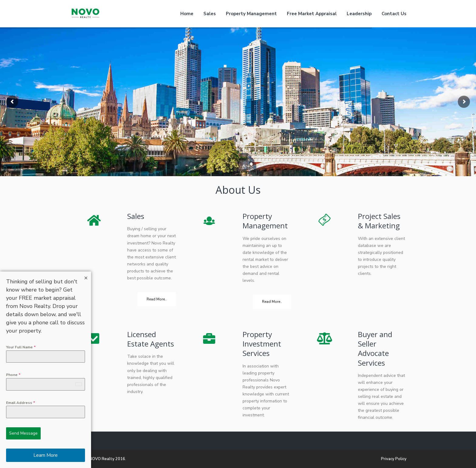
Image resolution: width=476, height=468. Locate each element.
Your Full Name (21, 347)
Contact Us (394, 14)
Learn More (46, 455)
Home (187, 14)
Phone (13, 375)
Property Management (251, 14)
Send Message (23, 433)
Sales (210, 14)
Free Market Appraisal (312, 14)
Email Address (21, 403)
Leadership (359, 14)
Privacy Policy (394, 459)
